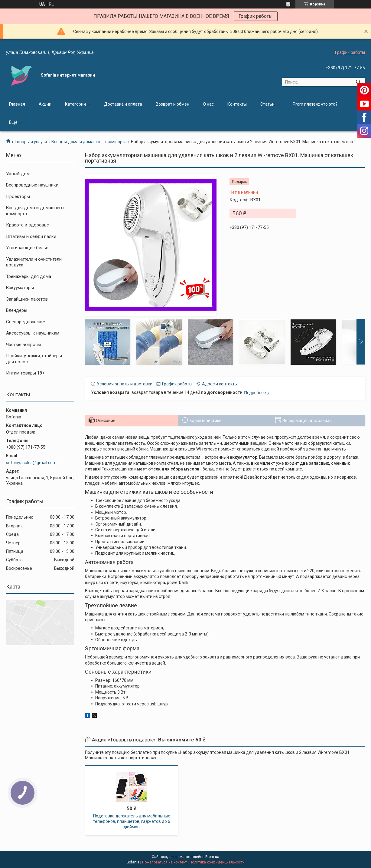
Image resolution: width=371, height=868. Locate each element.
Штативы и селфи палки (31, 236)
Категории (75, 104)
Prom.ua (212, 857)
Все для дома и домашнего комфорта (89, 142)
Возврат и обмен (172, 104)
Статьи (267, 104)
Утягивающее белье (27, 248)
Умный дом (18, 174)
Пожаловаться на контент (164, 862)
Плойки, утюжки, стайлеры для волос (34, 359)
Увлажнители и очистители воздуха (34, 262)
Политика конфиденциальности (217, 862)
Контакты (237, 104)
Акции (45, 104)
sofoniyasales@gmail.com (31, 463)
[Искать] (358, 82)
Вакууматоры (20, 288)
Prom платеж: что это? (315, 104)
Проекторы (18, 196)
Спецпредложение (26, 322)
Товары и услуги (31, 142)
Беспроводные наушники (32, 185)
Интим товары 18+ (25, 373)
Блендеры (17, 310)
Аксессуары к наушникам (33, 333)
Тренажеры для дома (29, 276)
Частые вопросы (24, 345)
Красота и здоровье (28, 225)
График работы (256, 16)
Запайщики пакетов (27, 299)
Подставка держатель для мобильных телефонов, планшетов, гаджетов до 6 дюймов (132, 821)
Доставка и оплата (123, 104)
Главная (17, 104)
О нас (208, 104)
